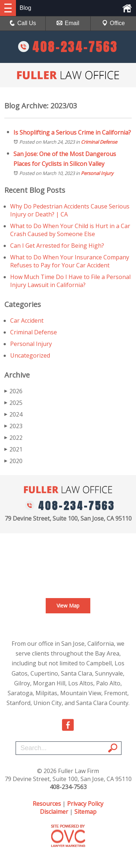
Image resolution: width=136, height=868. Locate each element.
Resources (47, 804)
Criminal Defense (99, 142)
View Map (68, 606)
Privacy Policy (85, 804)
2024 (13, 414)
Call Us (23, 23)
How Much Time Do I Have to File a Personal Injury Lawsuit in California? (70, 281)
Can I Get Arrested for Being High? (57, 246)
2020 (13, 461)
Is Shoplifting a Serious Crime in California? (72, 132)
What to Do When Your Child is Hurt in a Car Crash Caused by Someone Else (70, 230)
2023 (13, 426)
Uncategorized (30, 355)
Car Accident (27, 320)
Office (114, 23)
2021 (13, 449)
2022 (13, 438)
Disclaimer (54, 812)
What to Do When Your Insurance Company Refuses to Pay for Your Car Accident (70, 261)
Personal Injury (97, 173)
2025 (13, 403)
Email (68, 23)
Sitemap (85, 812)
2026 (13, 391)
